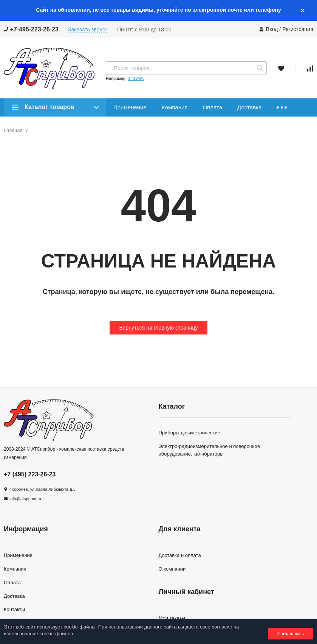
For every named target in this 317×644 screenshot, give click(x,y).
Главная (13, 130)
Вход (272, 29)
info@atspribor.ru (25, 499)
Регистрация (298, 29)
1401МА (136, 78)
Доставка (249, 107)
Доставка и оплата (180, 555)
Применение (130, 107)
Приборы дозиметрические (189, 433)
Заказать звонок (88, 30)
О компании (172, 569)
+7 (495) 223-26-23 (30, 474)
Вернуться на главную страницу (158, 328)
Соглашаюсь (291, 634)
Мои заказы (172, 618)
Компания (175, 107)
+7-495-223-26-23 (31, 29)
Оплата (212, 107)
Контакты (14, 609)
